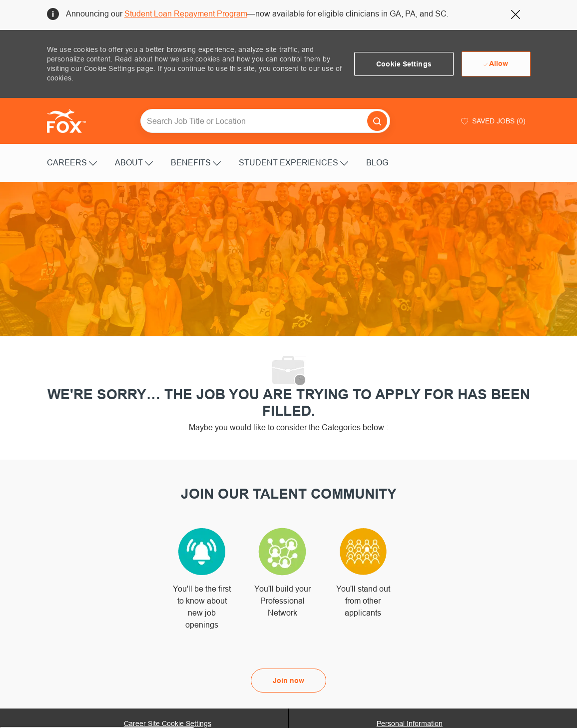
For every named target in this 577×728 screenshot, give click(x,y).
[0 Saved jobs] (492, 121)
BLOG (377, 162)
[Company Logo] (72, 121)
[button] (404, 64)
